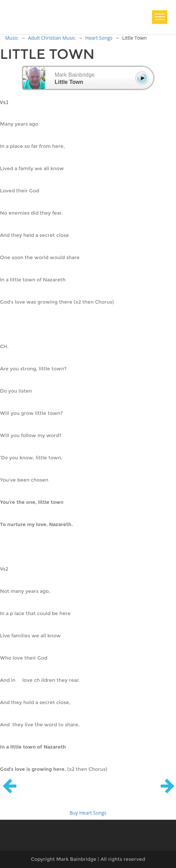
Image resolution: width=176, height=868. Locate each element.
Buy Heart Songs (88, 813)
